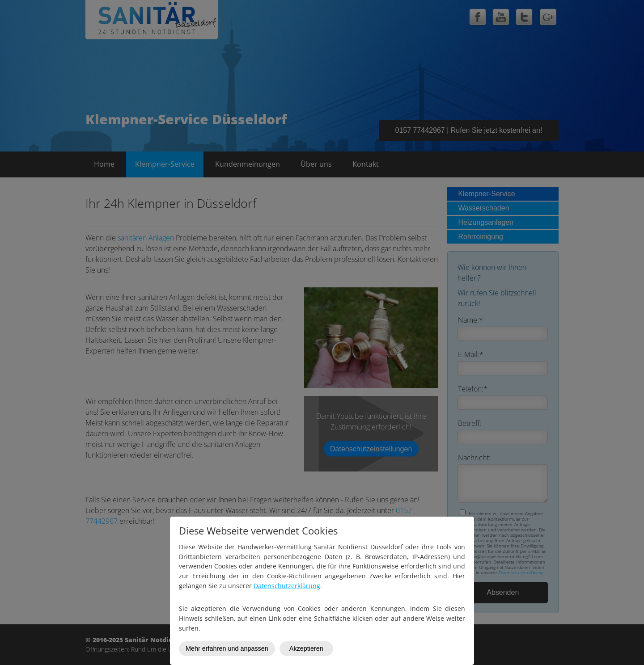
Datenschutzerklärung (287, 586)
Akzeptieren (306, 648)
